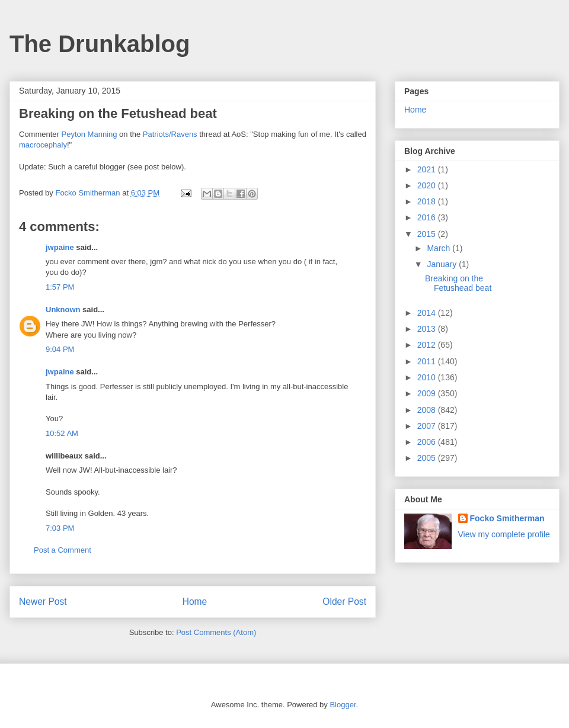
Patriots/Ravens (170, 134)
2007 (428, 426)
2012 (428, 345)
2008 (428, 410)
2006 (428, 442)
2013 (428, 329)
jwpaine (60, 247)
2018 (428, 201)
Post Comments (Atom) (216, 632)
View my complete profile (504, 534)
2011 (428, 361)
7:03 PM (60, 528)
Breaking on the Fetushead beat (458, 283)
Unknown (63, 310)
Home (195, 602)
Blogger (343, 705)
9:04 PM (60, 349)
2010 (428, 377)
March (439, 248)
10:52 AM (62, 433)
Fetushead (154, 113)
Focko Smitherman (507, 518)
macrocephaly (43, 145)
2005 (428, 458)
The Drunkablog (100, 44)
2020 (428, 185)
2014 (428, 313)
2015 (428, 234)
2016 (428, 217)
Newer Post (43, 602)
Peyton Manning (89, 134)
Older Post (344, 602)
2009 (428, 393)
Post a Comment (63, 550)
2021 (428, 169)
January (443, 264)
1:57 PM (60, 287)
